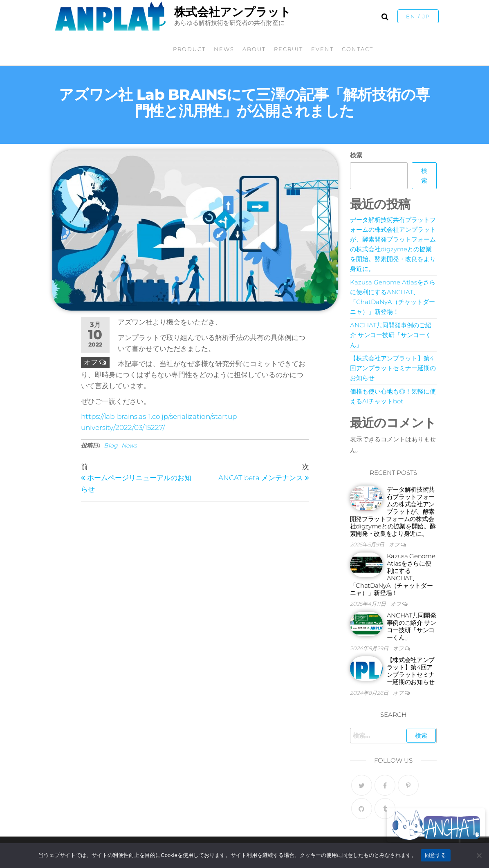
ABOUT (254, 49)
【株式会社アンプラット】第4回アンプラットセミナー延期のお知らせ (393, 368)
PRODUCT (189, 49)
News (129, 445)
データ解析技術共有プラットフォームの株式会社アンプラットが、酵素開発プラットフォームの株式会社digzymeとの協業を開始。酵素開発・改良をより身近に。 (393, 511)
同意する (436, 855)
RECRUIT (288, 49)
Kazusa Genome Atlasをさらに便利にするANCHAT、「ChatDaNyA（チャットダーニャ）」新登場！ (393, 574)
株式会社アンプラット (233, 12)
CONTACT (358, 49)
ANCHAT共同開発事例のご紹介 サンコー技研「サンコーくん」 (391, 335)
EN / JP (418, 16)
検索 (356, 155)
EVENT (322, 49)
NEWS (224, 49)
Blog (111, 445)
